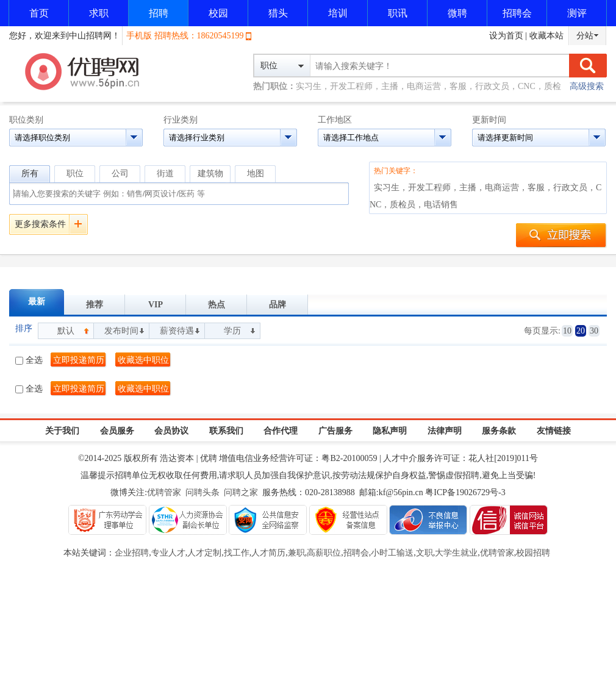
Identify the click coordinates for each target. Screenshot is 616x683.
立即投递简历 (79, 360)
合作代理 (281, 431)
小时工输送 (392, 553)
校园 (218, 13)
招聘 (159, 13)
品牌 (278, 305)
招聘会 (517, 13)
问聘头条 (202, 492)
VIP (156, 305)
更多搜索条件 (40, 224)
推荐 (95, 305)
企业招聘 (132, 553)
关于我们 (62, 431)
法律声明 (445, 431)
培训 (338, 13)
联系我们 (226, 431)
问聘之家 (241, 492)
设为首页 (506, 36)
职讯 (398, 13)
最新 (37, 302)
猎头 (278, 13)
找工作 (237, 553)
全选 (29, 360)
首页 (39, 13)
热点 (217, 305)
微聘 (457, 13)
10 (567, 331)
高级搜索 (587, 86)
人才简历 (268, 553)
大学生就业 (456, 553)
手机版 (139, 36)
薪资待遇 (177, 331)
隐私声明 (390, 431)
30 (594, 331)
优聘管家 (164, 492)
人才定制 (204, 553)
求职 (99, 13)
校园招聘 (533, 553)
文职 (424, 553)
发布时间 (121, 331)
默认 (66, 331)
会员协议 (171, 431)
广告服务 (335, 431)
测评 (577, 13)
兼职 (296, 553)
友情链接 (554, 431)
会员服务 (117, 431)
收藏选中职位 (143, 360)
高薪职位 (324, 553)
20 (581, 331)
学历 (232, 331)
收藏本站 (546, 36)
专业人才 (168, 553)
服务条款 (499, 431)
